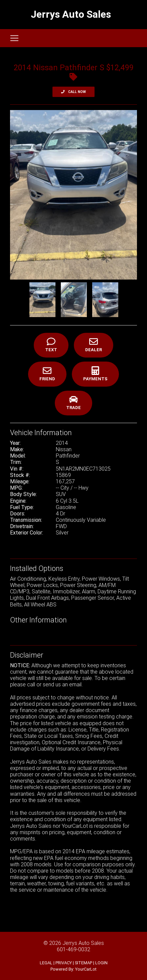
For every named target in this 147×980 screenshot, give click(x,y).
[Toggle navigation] (14, 38)
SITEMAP (84, 963)
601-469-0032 (73, 949)
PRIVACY (64, 963)
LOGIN (101, 963)
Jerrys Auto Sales (83, 943)
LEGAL (46, 963)
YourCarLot (86, 969)
